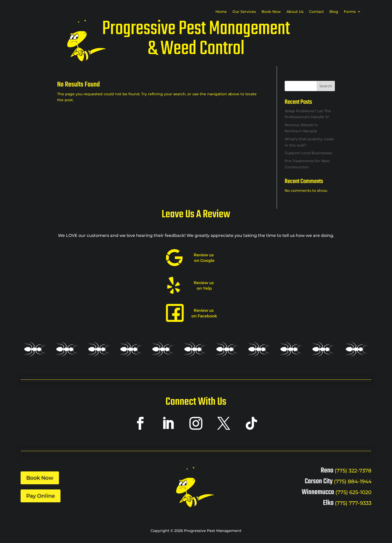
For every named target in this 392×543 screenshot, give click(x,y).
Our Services (244, 12)
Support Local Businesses (308, 153)
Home (221, 12)
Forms (350, 12)
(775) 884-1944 (353, 481)
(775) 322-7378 (353, 471)
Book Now (271, 12)
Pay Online (41, 496)
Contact (316, 12)
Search (326, 86)
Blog (334, 12)
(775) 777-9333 (353, 503)
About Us (295, 12)
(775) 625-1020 (353, 492)
